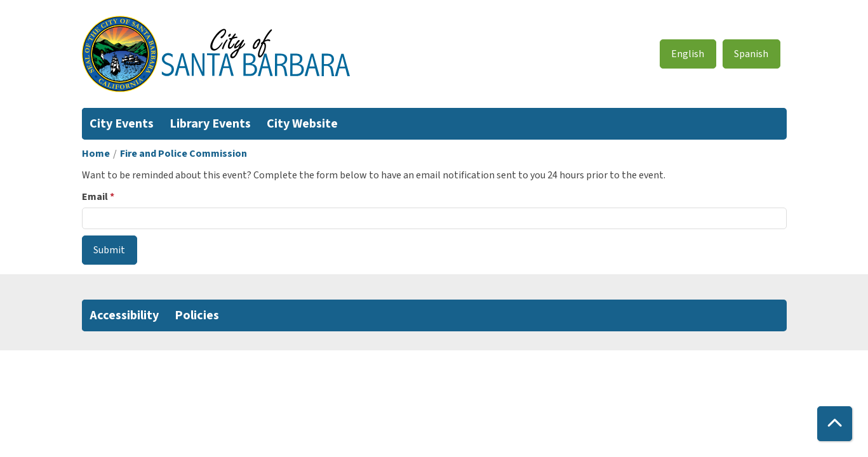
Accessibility (124, 315)
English (688, 54)
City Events (122, 124)
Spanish (751, 54)
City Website (302, 124)
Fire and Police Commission (184, 154)
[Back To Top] (835, 424)
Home (96, 154)
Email (95, 197)
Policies (197, 315)
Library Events (210, 124)
